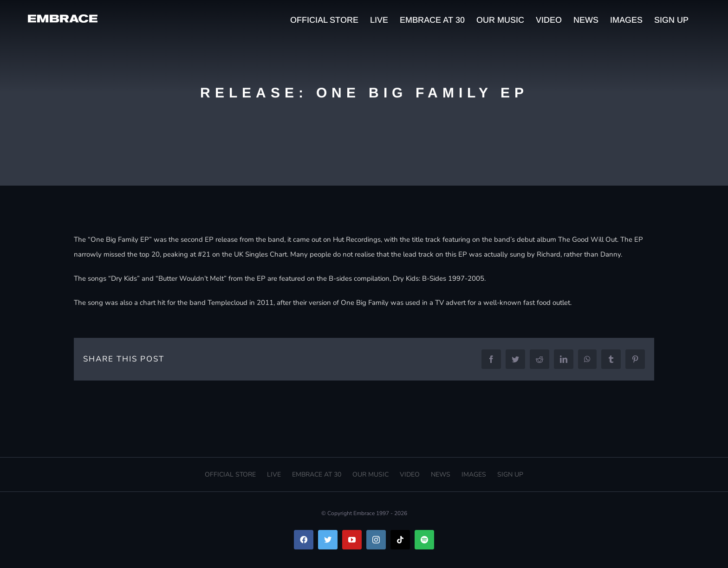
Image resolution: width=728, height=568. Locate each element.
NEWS (441, 474)
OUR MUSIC (370, 474)
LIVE (274, 474)
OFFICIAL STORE (230, 474)
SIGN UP (510, 474)
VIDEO (410, 474)
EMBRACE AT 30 (317, 474)
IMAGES (474, 474)
